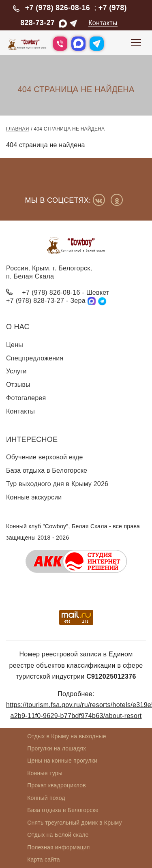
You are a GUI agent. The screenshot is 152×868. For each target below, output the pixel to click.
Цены (15, 345)
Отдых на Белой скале (58, 835)
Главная (18, 129)
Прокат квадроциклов (57, 785)
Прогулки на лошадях (57, 748)
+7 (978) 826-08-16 (58, 8)
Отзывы (18, 385)
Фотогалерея (26, 398)
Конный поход (46, 798)
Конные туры (45, 773)
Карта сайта (43, 859)
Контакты (103, 23)
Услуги (16, 371)
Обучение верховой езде (45, 457)
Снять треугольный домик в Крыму (75, 823)
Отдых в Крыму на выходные (67, 736)
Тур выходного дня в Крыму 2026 (57, 484)
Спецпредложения (35, 358)
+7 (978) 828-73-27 (35, 301)
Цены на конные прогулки (62, 761)
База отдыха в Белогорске (47, 470)
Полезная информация (58, 847)
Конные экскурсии (34, 497)
